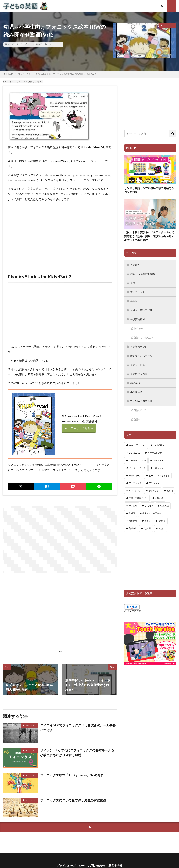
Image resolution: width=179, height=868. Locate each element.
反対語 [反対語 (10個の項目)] (170, 491)
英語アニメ (140, 419)
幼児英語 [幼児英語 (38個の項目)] (164, 506)
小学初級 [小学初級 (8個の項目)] (133, 506)
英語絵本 (135, 265)
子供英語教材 (138, 319)
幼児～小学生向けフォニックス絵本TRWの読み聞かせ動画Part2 (66, 74)
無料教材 (139, 328)
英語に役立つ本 (139, 374)
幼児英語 (135, 383)
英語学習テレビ (139, 347)
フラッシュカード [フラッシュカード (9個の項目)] (157, 483)
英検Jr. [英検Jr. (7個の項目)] (162, 528)
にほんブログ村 (133, 611)
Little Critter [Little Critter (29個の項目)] (135, 453)
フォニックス (54, 44)
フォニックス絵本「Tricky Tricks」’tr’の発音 (72, 775)
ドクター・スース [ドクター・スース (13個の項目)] (137, 468)
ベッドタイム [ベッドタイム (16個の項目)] (135, 491)
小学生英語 (136, 392)
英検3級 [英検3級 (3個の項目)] (162, 521)
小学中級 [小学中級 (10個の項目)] (159, 498)
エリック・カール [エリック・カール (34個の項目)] (137, 460)
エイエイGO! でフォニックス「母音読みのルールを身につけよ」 (78, 728)
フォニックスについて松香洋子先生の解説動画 (73, 800)
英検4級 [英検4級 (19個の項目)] (133, 528)
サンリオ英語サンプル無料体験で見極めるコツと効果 (149, 190)
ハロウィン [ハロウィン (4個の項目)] (158, 468)
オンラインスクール (141, 356)
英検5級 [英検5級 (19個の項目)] (147, 528)
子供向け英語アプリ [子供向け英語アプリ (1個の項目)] (138, 498)
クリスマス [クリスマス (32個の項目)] (158, 460)
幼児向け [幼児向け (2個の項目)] (149, 506)
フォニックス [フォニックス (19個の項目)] (135, 483)
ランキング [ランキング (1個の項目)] (154, 491)
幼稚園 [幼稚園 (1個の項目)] (132, 513)
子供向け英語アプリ (141, 310)
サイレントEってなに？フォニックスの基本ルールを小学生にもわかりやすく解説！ (77, 753)
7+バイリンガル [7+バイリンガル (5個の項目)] (161, 445)
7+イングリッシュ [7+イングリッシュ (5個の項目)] (137, 445)
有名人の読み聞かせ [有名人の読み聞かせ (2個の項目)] (152, 513)
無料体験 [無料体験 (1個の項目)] (133, 521)
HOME (10, 74)
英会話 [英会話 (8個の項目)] (148, 521)
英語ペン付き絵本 (144, 337)
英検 (133, 283)
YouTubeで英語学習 (141, 401)
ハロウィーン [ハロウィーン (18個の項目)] (135, 476)
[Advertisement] (60, 238)
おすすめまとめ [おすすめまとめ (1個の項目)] (155, 453)
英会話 (134, 301)
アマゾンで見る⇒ (82, 428)
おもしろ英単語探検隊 (142, 274)
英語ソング (140, 410)
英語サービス (138, 365)
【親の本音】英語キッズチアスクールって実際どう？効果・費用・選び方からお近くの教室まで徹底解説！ (149, 236)
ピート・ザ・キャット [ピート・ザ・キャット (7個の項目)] (159, 476)
